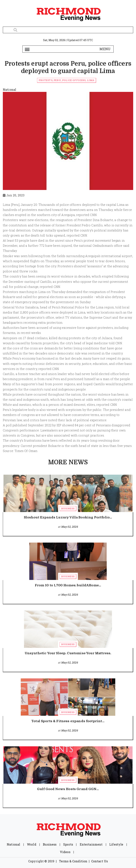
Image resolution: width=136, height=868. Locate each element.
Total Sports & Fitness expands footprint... (68, 721)
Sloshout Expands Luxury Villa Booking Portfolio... (68, 517)
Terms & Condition (73, 861)
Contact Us (100, 861)
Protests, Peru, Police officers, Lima (67, 80)
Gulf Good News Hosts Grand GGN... (68, 789)
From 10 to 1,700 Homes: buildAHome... (68, 585)
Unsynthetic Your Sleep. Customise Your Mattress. (68, 653)
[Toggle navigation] (27, 49)
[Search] (68, 30)
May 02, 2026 (70, 527)
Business (68, 508)
